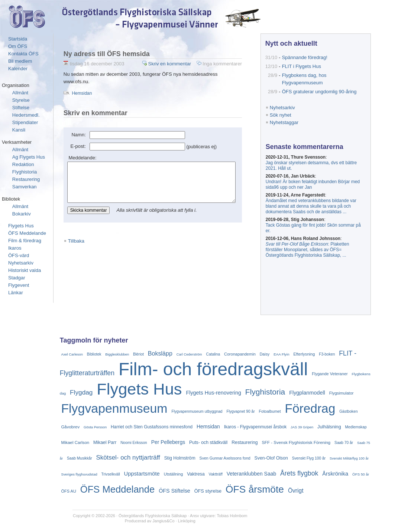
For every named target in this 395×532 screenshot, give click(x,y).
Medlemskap (356, 427)
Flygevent (19, 285)
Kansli (19, 130)
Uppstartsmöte (142, 474)
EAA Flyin (281, 354)
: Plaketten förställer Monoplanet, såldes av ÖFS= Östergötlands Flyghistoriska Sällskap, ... (310, 250)
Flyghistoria (25, 172)
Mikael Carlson (75, 442)
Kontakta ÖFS (23, 54)
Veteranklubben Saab (252, 474)
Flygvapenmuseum (114, 408)
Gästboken (349, 411)
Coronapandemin (240, 354)
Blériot (138, 354)
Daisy (265, 354)
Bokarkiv (22, 214)
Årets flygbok (299, 473)
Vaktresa (196, 474)
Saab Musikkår (80, 458)
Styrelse (21, 100)
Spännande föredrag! (307, 57)
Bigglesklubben (117, 354)
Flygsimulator (341, 393)
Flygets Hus (21, 226)
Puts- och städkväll (208, 442)
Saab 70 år (344, 443)
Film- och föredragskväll (213, 369)
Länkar (16, 293)
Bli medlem (20, 61)
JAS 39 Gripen (302, 427)
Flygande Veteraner (330, 374)
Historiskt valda (25, 270)
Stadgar (17, 278)
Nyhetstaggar (287, 122)
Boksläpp (160, 353)
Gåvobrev (70, 427)
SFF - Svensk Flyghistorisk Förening (296, 442)
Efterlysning (304, 354)
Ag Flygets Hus (29, 157)
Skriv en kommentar (187, 64)
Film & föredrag (25, 241)
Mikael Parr (105, 442)
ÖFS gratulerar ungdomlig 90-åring (322, 92)
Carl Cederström (189, 354)
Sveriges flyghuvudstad (79, 474)
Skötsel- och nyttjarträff (128, 458)
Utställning (174, 474)
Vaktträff (216, 474)
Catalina (213, 354)
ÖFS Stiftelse (174, 491)
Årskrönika (335, 474)
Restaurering (26, 179)
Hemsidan (82, 86)
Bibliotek (94, 354)
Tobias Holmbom (233, 516)
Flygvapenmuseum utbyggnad (197, 411)
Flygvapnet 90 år (240, 411)
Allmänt (20, 93)
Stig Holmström (180, 458)
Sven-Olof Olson (271, 458)
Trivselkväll (111, 474)
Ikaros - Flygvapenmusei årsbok (255, 427)
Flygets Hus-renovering (213, 393)
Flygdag (81, 392)
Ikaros (15, 248)
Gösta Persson (95, 427)
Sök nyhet (283, 115)
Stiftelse (21, 108)
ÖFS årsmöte (255, 489)
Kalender (18, 69)
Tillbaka (76, 241)
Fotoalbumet (270, 411)
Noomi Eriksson (134, 443)
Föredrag (310, 408)
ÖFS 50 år (361, 474)
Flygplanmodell (307, 393)
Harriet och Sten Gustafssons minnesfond (152, 427)
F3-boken (327, 354)
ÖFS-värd (19, 255)
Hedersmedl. (26, 115)
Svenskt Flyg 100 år (309, 458)
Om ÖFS (18, 46)
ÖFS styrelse (208, 491)
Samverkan (25, 187)
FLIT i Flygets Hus (304, 66)
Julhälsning (329, 427)
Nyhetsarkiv (21, 263)
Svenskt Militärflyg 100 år (349, 458)
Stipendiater (25, 122)
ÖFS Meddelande (27, 233)
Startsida (18, 39)
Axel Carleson (72, 354)
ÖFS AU (69, 491)
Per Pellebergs (168, 442)
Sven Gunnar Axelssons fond (225, 458)
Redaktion (23, 164)
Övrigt (296, 491)
